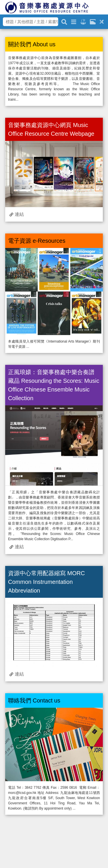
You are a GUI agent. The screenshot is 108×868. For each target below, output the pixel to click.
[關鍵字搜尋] (64, 21)
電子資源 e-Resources (37, 241)
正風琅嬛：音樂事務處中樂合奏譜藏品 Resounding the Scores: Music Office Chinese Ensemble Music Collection (54, 385)
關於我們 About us (32, 44)
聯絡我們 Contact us (34, 700)
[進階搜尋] (74, 21)
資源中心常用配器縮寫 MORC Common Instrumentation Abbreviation (47, 582)
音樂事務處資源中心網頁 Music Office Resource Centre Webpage (51, 129)
